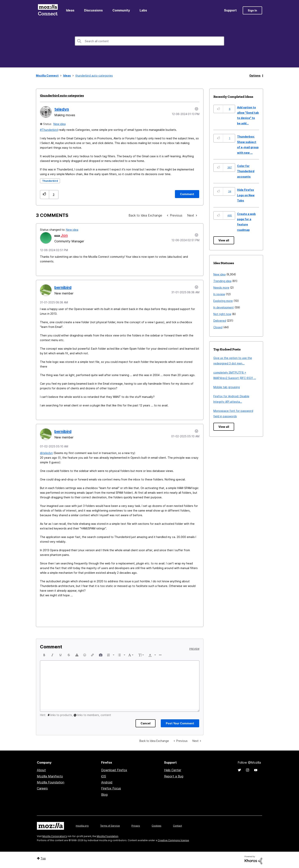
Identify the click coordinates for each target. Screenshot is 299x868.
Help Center (173, 770)
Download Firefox (114, 770)
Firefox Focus (111, 788)
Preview (194, 649)
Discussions (93, 10)
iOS (104, 776)
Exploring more (223, 301)
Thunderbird (50, 130)
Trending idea (222, 281)
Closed (218, 327)
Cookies (156, 826)
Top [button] (43, 858)
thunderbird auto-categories (62, 95)
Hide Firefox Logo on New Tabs (246, 195)
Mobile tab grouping (227, 387)
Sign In (252, 10)
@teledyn (46, 453)
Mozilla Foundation (51, 782)
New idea (60, 124)
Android (107, 782)
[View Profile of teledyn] (62, 109)
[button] (45, 194)
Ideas (70, 10)
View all (224, 240)
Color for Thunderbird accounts (246, 171)
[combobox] (149, 41)
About (41, 770)
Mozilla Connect (48, 10)
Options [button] (255, 76)
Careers (42, 788)
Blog (104, 795)
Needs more (221, 288)
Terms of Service (110, 826)
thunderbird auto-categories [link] (94, 76)
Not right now (222, 314)
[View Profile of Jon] (64, 235)
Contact (177, 826)
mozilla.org (82, 826)
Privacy (136, 826)
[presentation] (44, 655)
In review (219, 294)
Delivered (220, 321)
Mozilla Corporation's (55, 836)
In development (224, 307)
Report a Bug (174, 776)
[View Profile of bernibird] (63, 287)
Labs (143, 10)
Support (230, 10)
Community (121, 10)
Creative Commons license (173, 840)
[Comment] (187, 194)
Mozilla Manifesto (50, 776)
